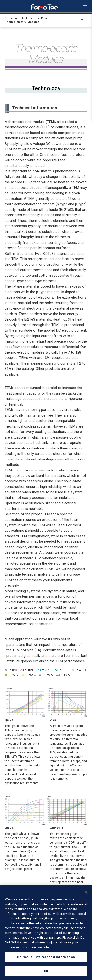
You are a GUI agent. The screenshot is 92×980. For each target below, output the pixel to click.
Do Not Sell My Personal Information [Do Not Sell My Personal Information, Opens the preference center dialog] (46, 959)
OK (46, 973)
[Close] (86, 894)
